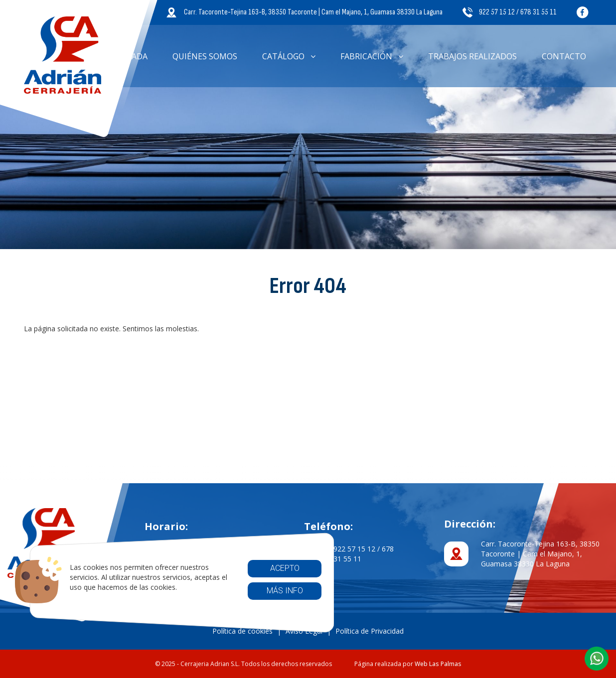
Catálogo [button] (289, 56)
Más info (284, 591)
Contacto (564, 56)
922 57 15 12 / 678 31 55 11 (510, 12)
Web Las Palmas (438, 664)
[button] (597, 659)
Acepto (284, 568)
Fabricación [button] (372, 56)
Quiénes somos (205, 56)
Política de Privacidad (370, 631)
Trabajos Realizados (472, 56)
